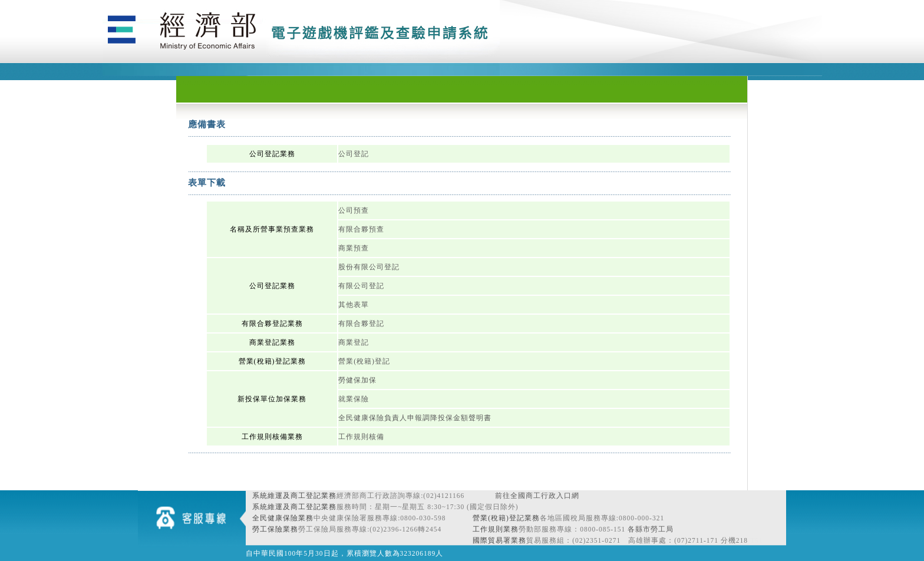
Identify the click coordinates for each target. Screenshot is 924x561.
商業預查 (354, 248)
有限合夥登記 (361, 324)
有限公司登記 (361, 286)
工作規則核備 (361, 437)
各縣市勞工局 (651, 529)
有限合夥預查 (361, 229)
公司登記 (354, 154)
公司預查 (354, 210)
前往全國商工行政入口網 (537, 496)
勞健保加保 (357, 380)
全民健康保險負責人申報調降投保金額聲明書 (415, 418)
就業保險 (354, 399)
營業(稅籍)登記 (364, 361)
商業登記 (354, 342)
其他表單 (354, 305)
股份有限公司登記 (369, 267)
